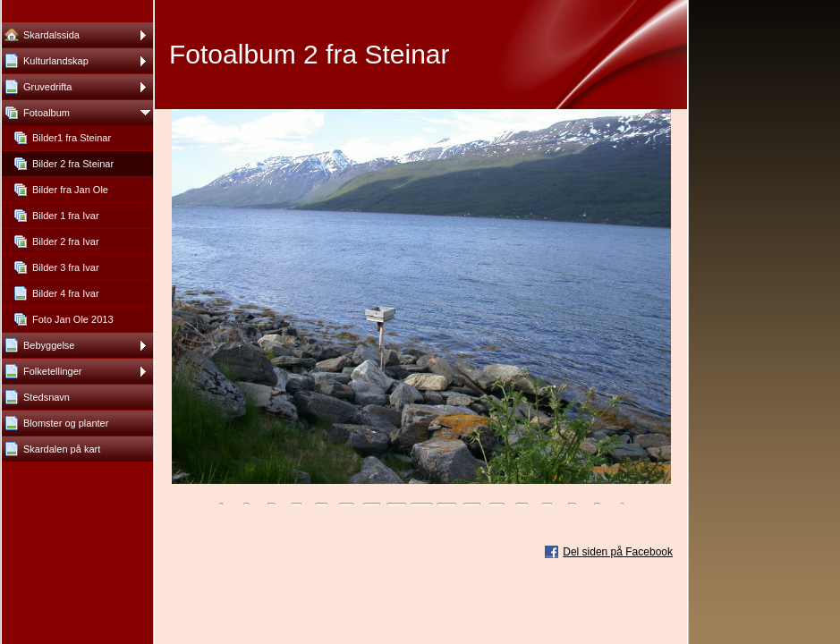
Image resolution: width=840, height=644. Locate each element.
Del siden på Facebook (618, 552)
